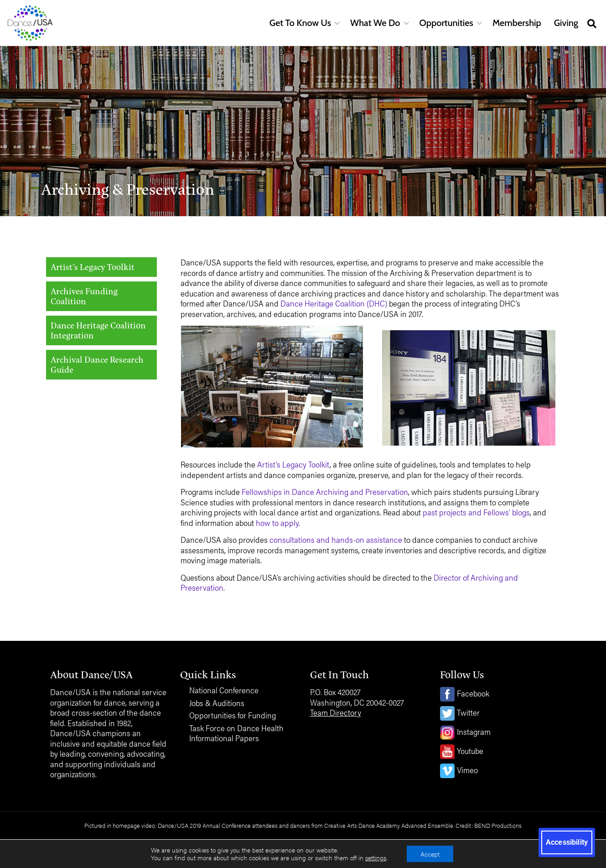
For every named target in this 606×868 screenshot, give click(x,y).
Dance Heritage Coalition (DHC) (334, 303)
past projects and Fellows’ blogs (476, 512)
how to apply (277, 522)
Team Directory (336, 712)
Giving (566, 23)
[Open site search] (592, 23)
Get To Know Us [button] (300, 23)
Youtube (470, 751)
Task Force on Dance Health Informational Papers (236, 733)
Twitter (468, 712)
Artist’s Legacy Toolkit (93, 267)
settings (376, 858)
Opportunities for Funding (233, 715)
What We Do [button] (375, 23)
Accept (430, 854)
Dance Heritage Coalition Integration (98, 330)
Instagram (474, 731)
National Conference (224, 690)
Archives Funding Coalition (84, 296)
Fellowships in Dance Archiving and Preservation (324, 491)
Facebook (473, 693)
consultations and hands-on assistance (336, 539)
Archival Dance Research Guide (97, 364)
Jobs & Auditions (217, 703)
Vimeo (467, 770)
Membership (517, 23)
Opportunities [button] (446, 23)
